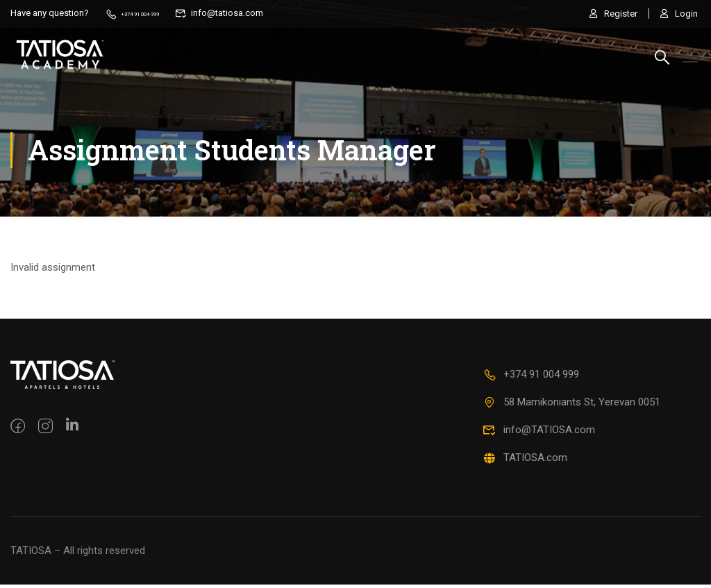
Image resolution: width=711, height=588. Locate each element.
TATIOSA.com (525, 461)
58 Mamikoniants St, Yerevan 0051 (571, 405)
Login (679, 13)
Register (608, 13)
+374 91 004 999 (145, 13)
